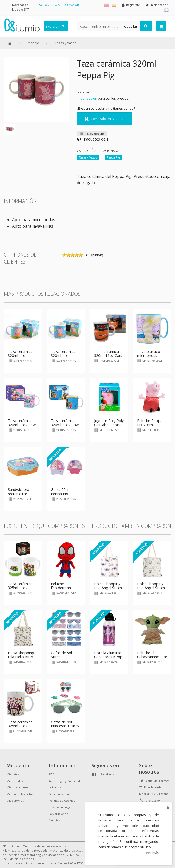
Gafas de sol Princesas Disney (65, 724)
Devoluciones (58, 814)
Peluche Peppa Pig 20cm (150, 423)
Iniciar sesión (87, 98)
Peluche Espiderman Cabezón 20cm (63, 588)
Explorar (52, 26)
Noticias (54, 820)
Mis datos (13, 774)
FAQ (52, 774)
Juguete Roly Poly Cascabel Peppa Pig (109, 425)
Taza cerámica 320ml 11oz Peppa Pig (20, 356)
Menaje (33, 43)
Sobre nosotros (60, 794)
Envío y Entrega (60, 807)
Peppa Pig (113, 157)
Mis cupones (15, 800)
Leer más (152, 853)
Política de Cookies (62, 800)
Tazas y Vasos (66, 43)
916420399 (153, 800)
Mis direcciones (17, 787)
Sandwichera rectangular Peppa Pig (18, 494)
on (64, 255)
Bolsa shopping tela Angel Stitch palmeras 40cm (151, 588)
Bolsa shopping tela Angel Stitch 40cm (108, 588)
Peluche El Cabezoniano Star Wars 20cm (152, 657)
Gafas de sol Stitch (61, 655)
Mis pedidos (15, 781)
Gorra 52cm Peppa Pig (61, 492)
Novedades (20, 5)
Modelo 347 (20, 9)
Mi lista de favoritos (20, 794)
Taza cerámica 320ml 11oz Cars (108, 353)
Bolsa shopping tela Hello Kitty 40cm (21, 657)
